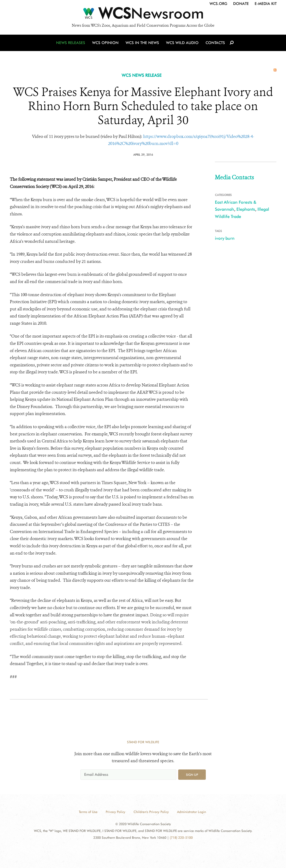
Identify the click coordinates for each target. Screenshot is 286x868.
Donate (241, 4)
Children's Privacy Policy (151, 812)
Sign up (192, 775)
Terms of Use (88, 812)
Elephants (246, 209)
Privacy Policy (116, 812)
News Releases (71, 43)
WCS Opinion (105, 43)
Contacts (215, 43)
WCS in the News (142, 43)
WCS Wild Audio (182, 43)
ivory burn (225, 238)
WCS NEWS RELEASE (142, 75)
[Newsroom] (143, 15)
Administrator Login (192, 812)
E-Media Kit (266, 4)
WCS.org (218, 4)
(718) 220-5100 (181, 838)
